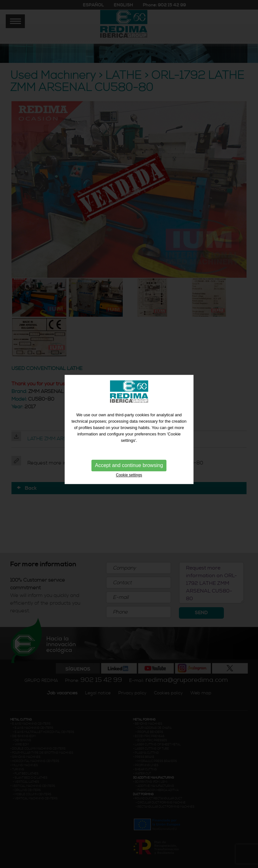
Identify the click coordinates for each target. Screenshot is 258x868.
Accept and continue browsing (129, 462)
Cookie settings (129, 472)
